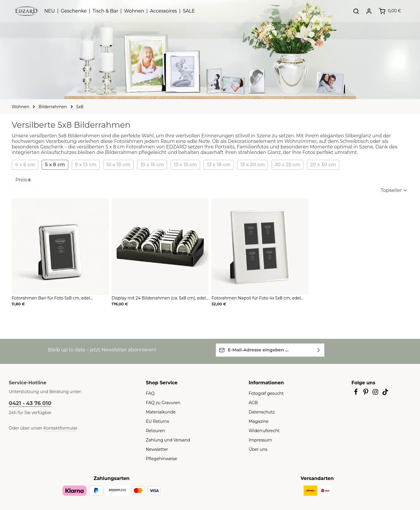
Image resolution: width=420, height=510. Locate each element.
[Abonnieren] (319, 350)
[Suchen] (352, 15)
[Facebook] (356, 393)
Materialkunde (159, 412)
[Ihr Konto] (365, 15)
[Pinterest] (366, 393)
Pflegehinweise (160, 458)
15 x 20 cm (248, 165)
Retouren (154, 430)
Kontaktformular (54, 428)
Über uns (257, 449)
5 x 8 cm (52, 165)
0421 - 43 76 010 (29, 403)
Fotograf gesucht (264, 393)
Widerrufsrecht (262, 430)
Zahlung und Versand (165, 440)
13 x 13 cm (181, 165)
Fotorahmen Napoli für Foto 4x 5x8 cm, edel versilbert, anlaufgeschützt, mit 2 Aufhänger (251, 298)
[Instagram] (376, 393)
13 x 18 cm (215, 165)
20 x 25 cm (282, 165)
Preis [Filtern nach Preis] (23, 180)
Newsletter (155, 449)
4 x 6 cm (24, 165)
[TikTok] (386, 393)
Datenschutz (260, 412)
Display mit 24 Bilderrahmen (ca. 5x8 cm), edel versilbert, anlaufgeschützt (154, 298)
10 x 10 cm (114, 165)
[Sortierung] (385, 190)
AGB (253, 402)
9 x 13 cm (82, 165)
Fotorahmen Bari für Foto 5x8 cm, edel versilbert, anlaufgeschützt (56, 298)
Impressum (259, 440)
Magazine (258, 421)
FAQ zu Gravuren (162, 402)
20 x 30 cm (315, 165)
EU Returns (156, 421)
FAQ (150, 393)
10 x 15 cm (148, 165)
